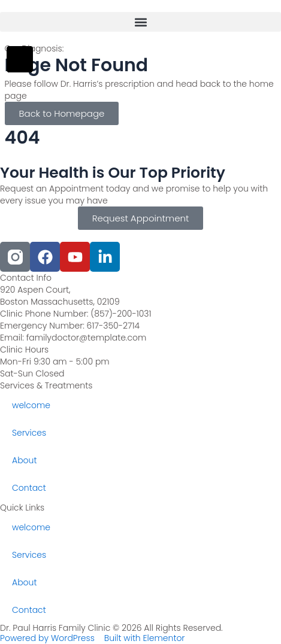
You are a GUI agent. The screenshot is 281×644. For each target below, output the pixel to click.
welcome (31, 405)
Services (29, 433)
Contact (29, 488)
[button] (140, 22)
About (24, 460)
